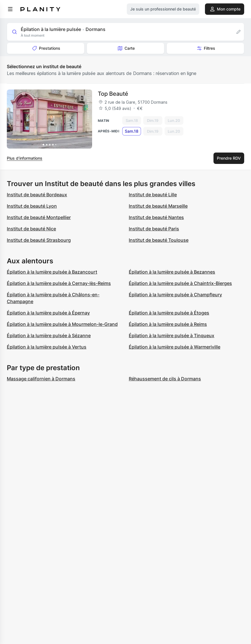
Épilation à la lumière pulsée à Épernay (48, 313)
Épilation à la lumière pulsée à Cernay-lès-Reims (59, 283)
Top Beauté (113, 94)
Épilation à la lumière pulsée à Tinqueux (172, 335)
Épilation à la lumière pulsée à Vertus (47, 347)
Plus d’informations (25, 158)
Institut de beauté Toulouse (159, 240)
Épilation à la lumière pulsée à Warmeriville (175, 347)
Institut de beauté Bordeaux (37, 195)
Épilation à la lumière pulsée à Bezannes (172, 272)
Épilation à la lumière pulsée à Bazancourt (52, 272)
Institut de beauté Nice (31, 229)
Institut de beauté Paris (154, 229)
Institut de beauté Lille (153, 195)
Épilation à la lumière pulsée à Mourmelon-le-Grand (62, 324)
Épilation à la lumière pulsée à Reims (168, 324)
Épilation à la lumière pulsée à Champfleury (175, 295)
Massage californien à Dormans (41, 379)
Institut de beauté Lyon (32, 206)
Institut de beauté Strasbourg (39, 240)
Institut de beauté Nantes (156, 217)
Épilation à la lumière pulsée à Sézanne (49, 335)
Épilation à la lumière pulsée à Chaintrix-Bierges (180, 283)
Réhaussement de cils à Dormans (165, 379)
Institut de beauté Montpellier (39, 217)
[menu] (10, 9)
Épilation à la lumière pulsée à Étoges (169, 313)
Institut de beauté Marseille (158, 206)
